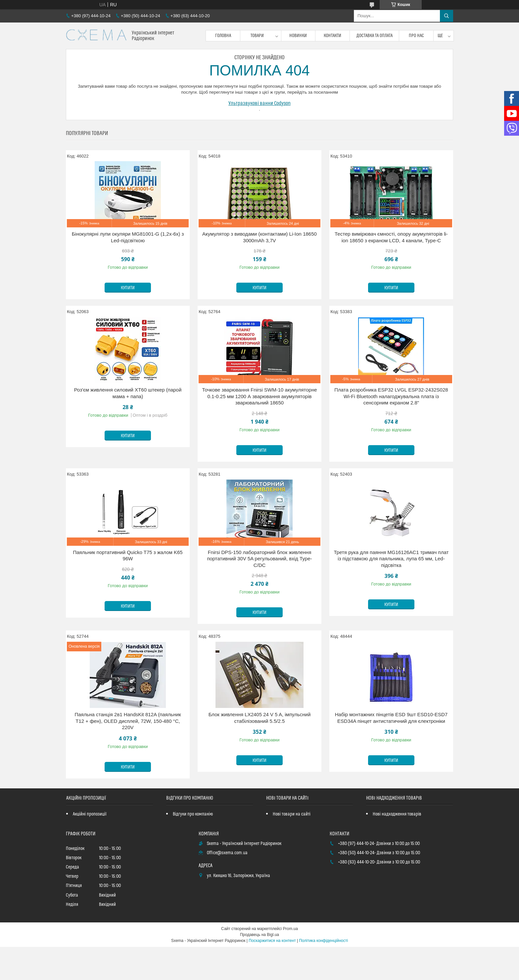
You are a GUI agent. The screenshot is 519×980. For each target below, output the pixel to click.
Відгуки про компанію (193, 814)
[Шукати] (447, 16)
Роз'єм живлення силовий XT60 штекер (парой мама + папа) (128, 393)
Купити (128, 288)
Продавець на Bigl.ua (259, 935)
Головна (223, 36)
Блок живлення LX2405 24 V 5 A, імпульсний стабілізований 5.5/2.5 (260, 718)
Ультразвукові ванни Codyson (259, 103)
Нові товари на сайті (292, 814)
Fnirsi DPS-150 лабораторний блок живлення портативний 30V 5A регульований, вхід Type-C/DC (259, 559)
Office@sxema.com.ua (227, 853)
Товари (257, 36)
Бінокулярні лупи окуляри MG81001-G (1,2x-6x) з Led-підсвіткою (128, 237)
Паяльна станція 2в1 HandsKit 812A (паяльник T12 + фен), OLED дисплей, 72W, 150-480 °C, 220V (128, 721)
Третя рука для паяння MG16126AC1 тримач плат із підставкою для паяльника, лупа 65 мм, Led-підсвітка (391, 559)
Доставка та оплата (375, 36)
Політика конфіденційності (323, 941)
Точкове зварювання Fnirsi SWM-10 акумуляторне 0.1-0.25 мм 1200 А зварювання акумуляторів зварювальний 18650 (259, 396)
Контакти (332, 36)
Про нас (416, 36)
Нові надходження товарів (397, 814)
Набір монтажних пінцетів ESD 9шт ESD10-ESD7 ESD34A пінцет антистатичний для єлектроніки (391, 718)
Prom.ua (290, 929)
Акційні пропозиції (90, 814)
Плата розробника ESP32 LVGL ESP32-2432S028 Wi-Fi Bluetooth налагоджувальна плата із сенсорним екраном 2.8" (391, 396)
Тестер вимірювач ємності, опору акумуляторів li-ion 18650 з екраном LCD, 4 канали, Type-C (391, 237)
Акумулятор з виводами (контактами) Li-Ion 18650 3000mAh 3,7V (259, 237)
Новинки (298, 36)
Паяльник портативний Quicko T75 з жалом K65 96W (128, 556)
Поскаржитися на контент (272, 941)
